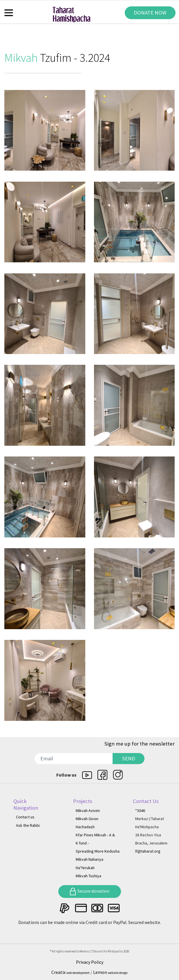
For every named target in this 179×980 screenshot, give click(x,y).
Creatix (71, 972)
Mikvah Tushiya (88, 876)
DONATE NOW (150, 13)
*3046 (140, 811)
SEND (129, 758)
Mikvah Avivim (88, 811)
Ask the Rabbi (28, 825)
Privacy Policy (90, 962)
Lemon (110, 972)
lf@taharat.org (148, 851)
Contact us (25, 817)
